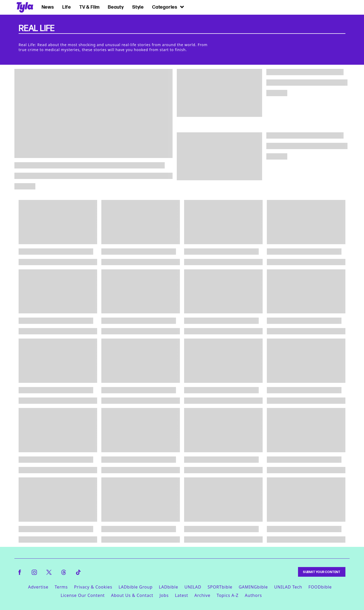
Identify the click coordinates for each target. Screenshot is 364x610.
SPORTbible (220, 587)
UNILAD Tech (288, 587)
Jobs (164, 595)
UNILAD (193, 587)
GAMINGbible (253, 587)
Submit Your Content (322, 572)
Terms (61, 587)
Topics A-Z (227, 595)
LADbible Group (136, 587)
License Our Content (82, 595)
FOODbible (320, 587)
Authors (253, 595)
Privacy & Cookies (93, 587)
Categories (168, 7)
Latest (181, 595)
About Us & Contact (132, 595)
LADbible (169, 587)
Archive (202, 595)
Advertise (38, 587)
